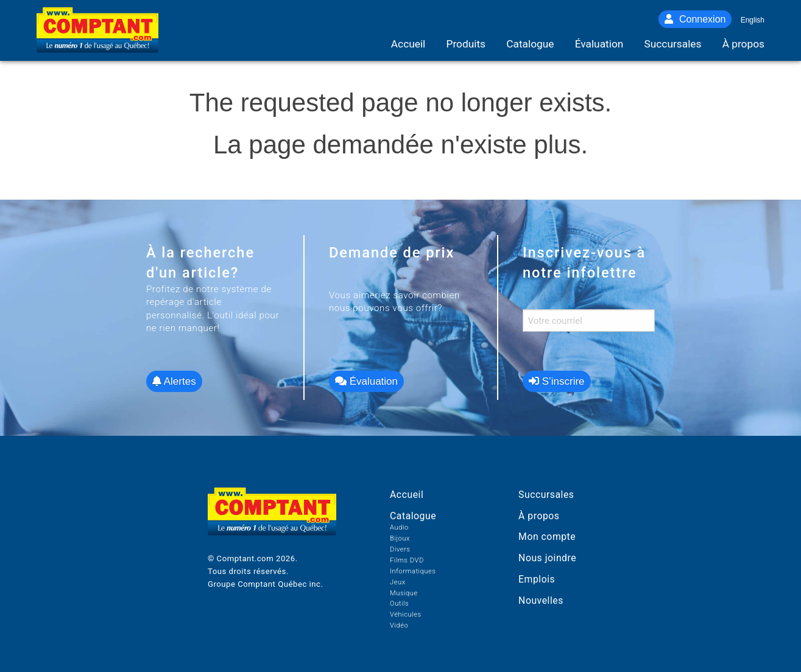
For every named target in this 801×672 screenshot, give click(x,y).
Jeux (398, 582)
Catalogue (413, 516)
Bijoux (400, 538)
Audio (399, 527)
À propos (539, 516)
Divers (400, 549)
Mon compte (547, 537)
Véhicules (406, 614)
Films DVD (407, 560)
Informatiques (413, 571)
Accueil (407, 495)
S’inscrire (557, 381)
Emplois (537, 579)
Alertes (174, 381)
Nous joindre (547, 558)
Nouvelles (541, 600)
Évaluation (366, 381)
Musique (404, 593)
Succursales (546, 495)
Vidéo (399, 625)
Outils (399, 604)
